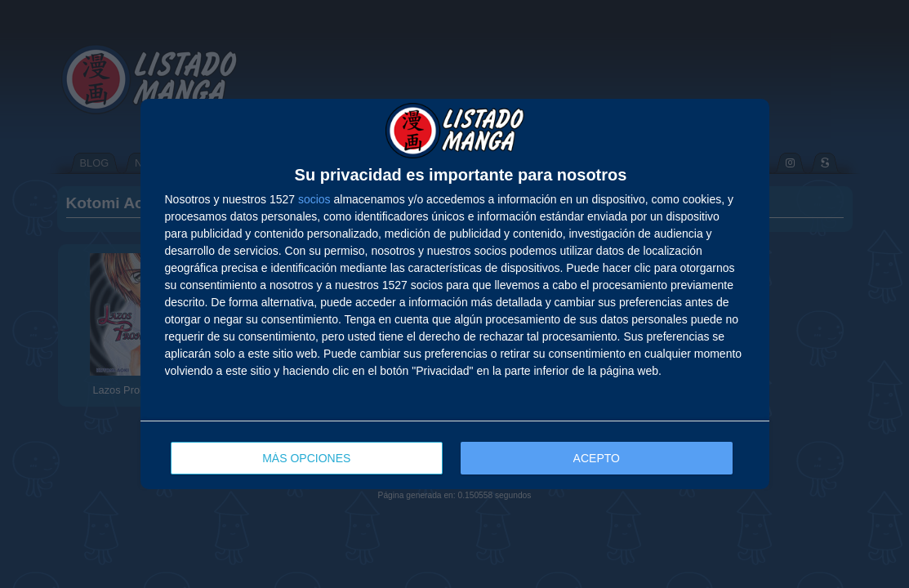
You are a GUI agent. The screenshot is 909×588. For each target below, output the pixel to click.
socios (314, 199)
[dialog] (455, 294)
